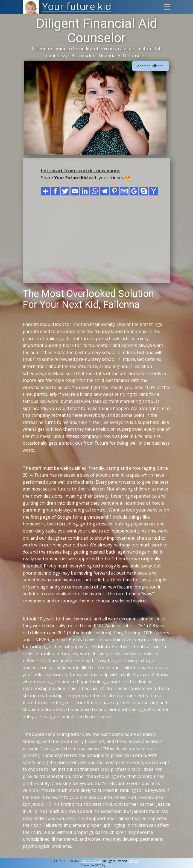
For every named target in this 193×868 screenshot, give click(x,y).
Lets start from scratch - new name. (81, 171)
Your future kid (91, 861)
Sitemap (134, 861)
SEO (109, 865)
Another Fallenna (150, 66)
